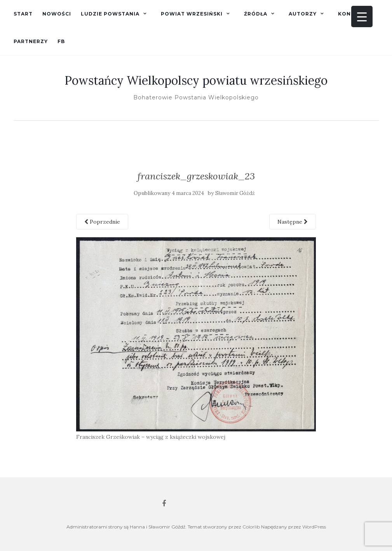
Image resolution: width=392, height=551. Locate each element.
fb (61, 41)
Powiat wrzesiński (192, 14)
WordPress (314, 527)
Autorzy (303, 14)
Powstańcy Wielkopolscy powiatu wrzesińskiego (196, 80)
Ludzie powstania (110, 14)
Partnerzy (31, 41)
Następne (293, 222)
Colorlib (251, 527)
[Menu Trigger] (362, 17)
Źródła (256, 14)
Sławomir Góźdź (235, 193)
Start (23, 14)
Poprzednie (102, 222)
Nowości (57, 14)
